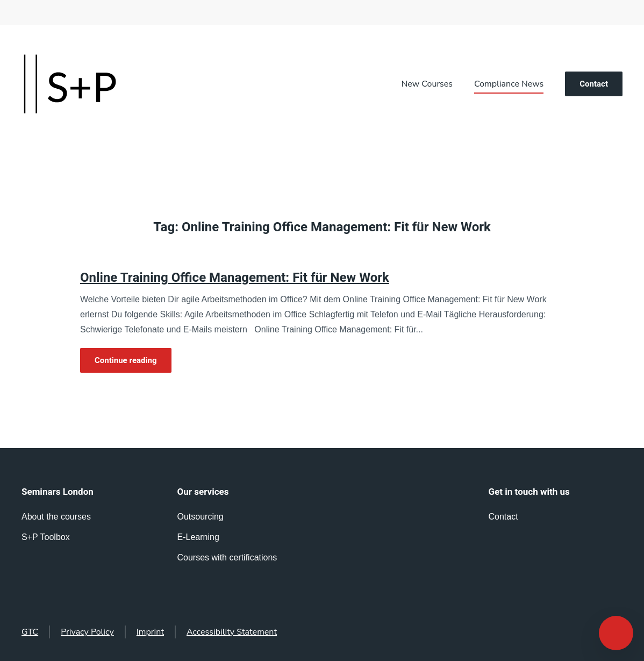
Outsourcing (201, 517)
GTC (30, 632)
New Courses (427, 84)
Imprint (150, 632)
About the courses (56, 517)
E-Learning (198, 537)
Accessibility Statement (232, 632)
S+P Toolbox (46, 537)
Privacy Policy (87, 632)
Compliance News (509, 84)
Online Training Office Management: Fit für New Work (235, 278)
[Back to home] (70, 84)
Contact (594, 84)
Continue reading (126, 360)
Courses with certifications (227, 557)
